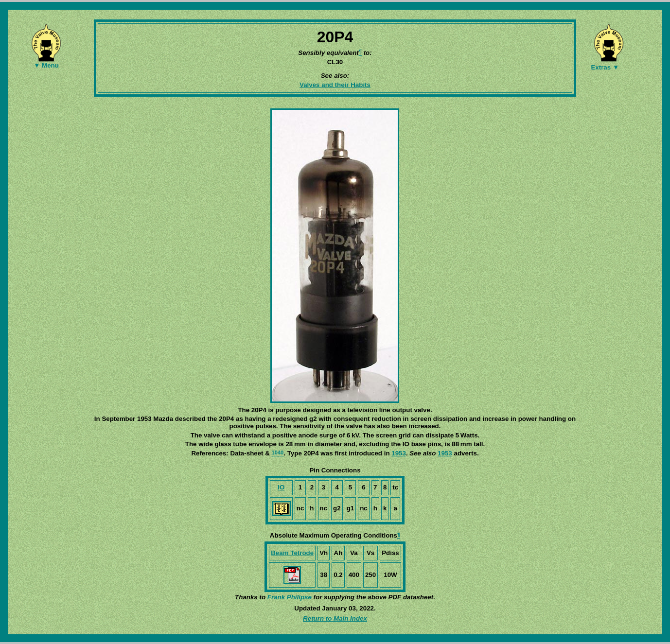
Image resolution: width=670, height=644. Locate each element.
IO (281, 487)
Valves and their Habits (335, 85)
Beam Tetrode (292, 553)
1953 (399, 453)
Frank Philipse (290, 597)
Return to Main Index (335, 618)
